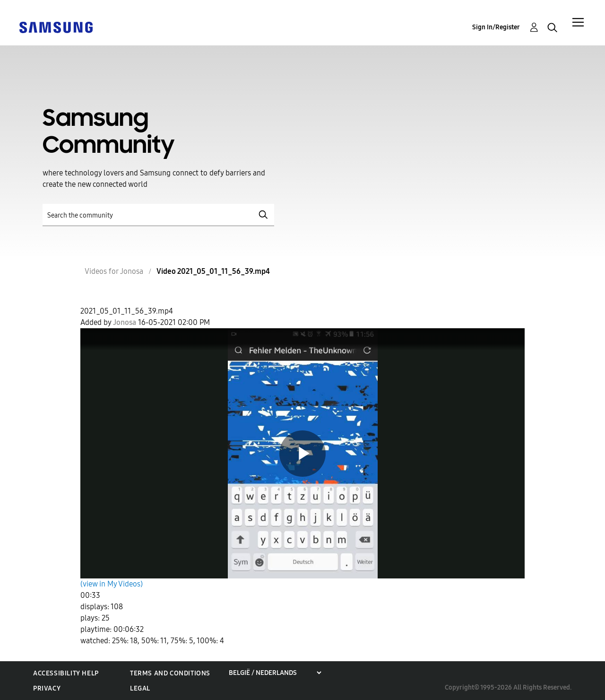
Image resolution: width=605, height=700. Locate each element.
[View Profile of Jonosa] (125, 322)
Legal (140, 688)
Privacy (47, 688)
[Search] (158, 215)
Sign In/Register (496, 27)
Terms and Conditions (170, 673)
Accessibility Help (66, 673)
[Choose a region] (275, 673)
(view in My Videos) (112, 584)
